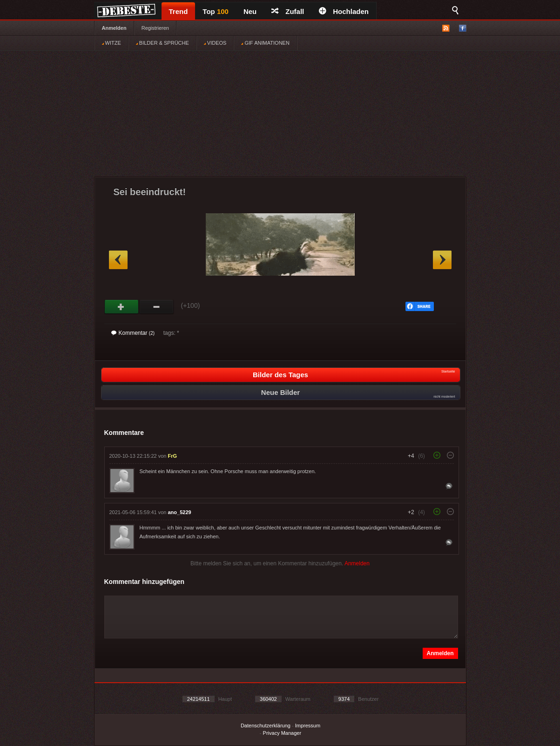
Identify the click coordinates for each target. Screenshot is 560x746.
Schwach (157, 307)
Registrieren (155, 28)
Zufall (288, 11)
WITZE (111, 43)
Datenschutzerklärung (266, 726)
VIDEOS (215, 43)
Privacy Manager (282, 733)
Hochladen (344, 11)
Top (216, 11)
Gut (122, 307)
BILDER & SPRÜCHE (162, 43)
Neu (250, 11)
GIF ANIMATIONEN (265, 43)
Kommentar (133, 333)
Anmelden (114, 28)
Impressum (308, 726)
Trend (179, 11)
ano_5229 (180, 512)
